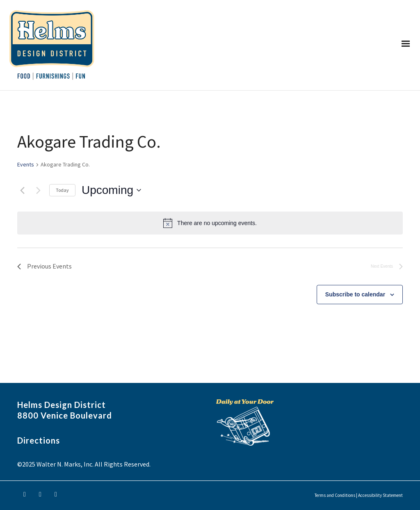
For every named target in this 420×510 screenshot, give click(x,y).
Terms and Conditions (335, 495)
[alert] (210, 223)
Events (26, 164)
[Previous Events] (22, 190)
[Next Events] (38, 190)
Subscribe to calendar (355, 294)
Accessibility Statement (380, 495)
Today (62, 190)
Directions (39, 440)
